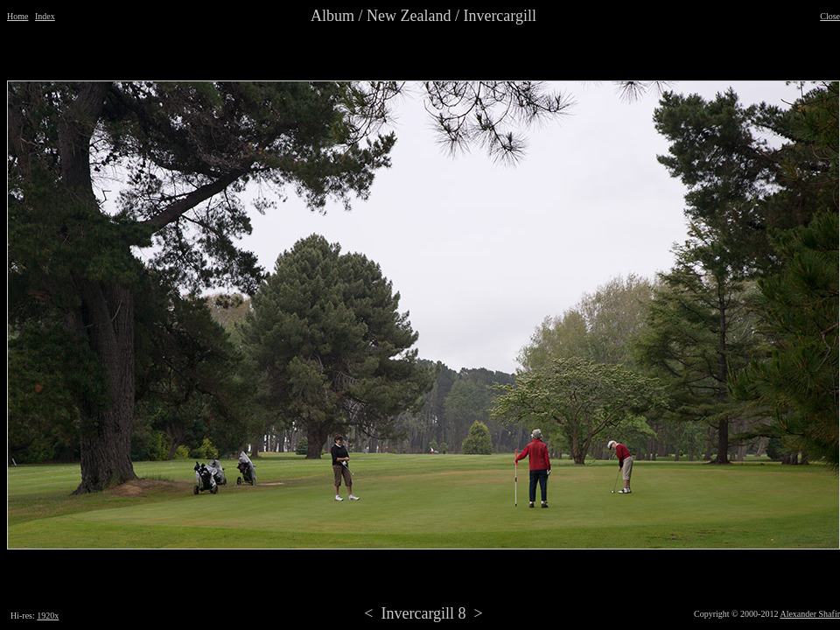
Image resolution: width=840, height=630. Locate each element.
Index (45, 16)
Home (17, 16)
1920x (48, 616)
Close (830, 16)
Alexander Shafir (810, 614)
